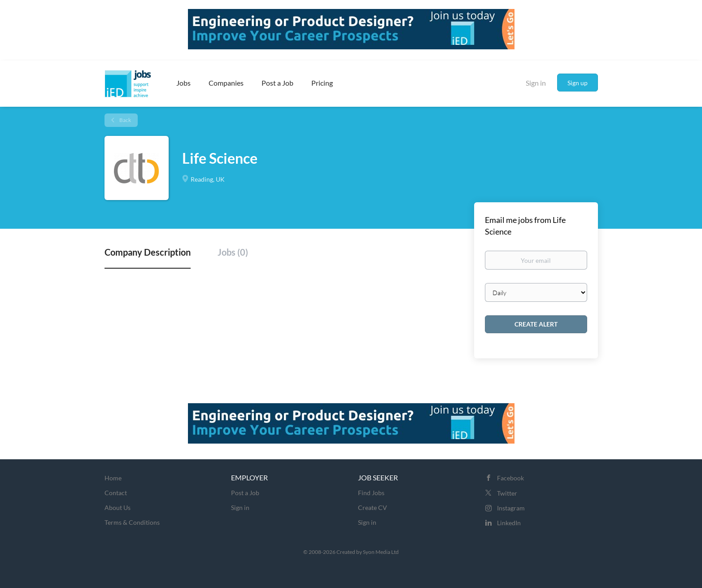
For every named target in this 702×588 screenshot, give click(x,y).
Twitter (507, 493)
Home (113, 478)
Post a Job (245, 493)
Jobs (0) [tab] (233, 252)
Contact (116, 493)
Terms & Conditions (132, 522)
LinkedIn (509, 523)
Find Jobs (371, 493)
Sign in (536, 83)
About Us (118, 507)
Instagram (511, 508)
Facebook (510, 478)
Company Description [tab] (148, 252)
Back (125, 120)
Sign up (578, 83)
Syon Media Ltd (381, 552)
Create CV (373, 507)
